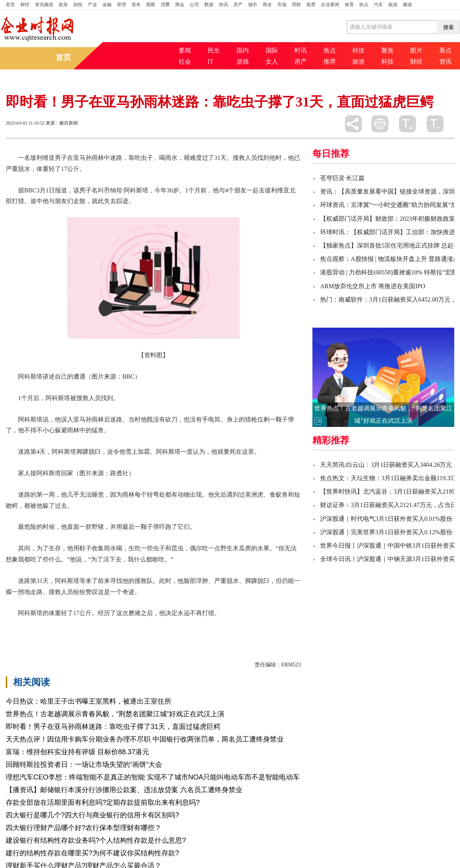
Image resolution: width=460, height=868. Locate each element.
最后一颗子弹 (128, 626)
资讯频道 (44, 5)
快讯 (223, 5)
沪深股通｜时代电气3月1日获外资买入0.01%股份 (386, 519)
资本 (136, 5)
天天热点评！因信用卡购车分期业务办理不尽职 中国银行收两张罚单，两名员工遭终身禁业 (145, 739)
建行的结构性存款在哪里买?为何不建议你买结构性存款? (92, 853)
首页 (10, 5)
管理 (122, 5)
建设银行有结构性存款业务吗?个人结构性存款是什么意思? (96, 840)
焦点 (330, 50)
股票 (311, 5)
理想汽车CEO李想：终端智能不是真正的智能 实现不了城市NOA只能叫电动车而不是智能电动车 (153, 777)
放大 (407, 124)
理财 (296, 5)
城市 (253, 5)
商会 (180, 5)
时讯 (301, 50)
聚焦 (388, 50)
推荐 (330, 62)
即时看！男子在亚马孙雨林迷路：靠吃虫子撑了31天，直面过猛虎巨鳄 (113, 727)
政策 (63, 5)
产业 (92, 5)
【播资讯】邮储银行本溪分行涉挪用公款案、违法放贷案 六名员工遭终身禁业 (124, 790)
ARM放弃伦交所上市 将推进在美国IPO (373, 286)
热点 (364, 5)
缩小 (435, 124)
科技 (358, 50)
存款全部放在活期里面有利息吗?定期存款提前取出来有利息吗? (103, 802)
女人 (272, 62)
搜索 (449, 27)
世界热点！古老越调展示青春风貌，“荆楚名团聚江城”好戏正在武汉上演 (115, 714)
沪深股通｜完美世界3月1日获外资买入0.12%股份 (386, 532)
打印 (380, 124)
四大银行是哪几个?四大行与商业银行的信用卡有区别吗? (92, 815)
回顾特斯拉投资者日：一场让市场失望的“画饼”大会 (84, 765)
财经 (25, 5)
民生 (214, 50)
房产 (238, 5)
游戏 (243, 62)
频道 (407, 5)
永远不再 (96, 626)
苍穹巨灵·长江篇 (342, 178)
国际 (272, 50)
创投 (78, 5)
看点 (445, 50)
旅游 (393, 5)
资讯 (445, 62)
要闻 (185, 50)
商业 (267, 5)
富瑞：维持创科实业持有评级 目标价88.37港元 (77, 752)
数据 (209, 5)
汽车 (378, 5)
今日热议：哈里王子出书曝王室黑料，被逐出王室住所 (89, 701)
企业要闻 (330, 5)
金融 (107, 5)
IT (211, 62)
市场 (282, 5)
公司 (194, 5)
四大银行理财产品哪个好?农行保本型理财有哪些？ (84, 828)
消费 (165, 5)
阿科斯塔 (44, 626)
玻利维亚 (70, 626)
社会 (185, 62)
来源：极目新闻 (62, 123)
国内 (243, 50)
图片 (416, 50)
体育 (349, 5)
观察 (151, 5)
